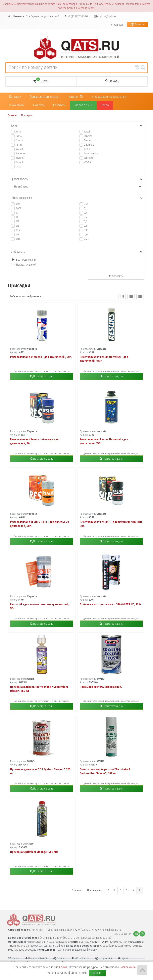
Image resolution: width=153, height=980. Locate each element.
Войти (138, 24)
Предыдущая (95, 890)
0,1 (85, 208)
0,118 (18, 239)
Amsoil (19, 132)
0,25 (18, 230)
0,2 (17, 213)
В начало (77, 890)
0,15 (86, 221)
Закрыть (97, 973)
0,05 (86, 204)
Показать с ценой (26, 265)
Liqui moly (89, 145)
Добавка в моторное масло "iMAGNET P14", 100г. (111, 605)
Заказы (112, 81)
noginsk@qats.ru (105, 16)
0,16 (17, 226)
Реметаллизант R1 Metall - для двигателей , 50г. (41, 357)
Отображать (76, 252)
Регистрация (117, 25)
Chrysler (88, 136)
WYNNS (87, 162)
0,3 (85, 213)
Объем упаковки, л (76, 198)
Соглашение (128, 967)
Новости (39, 105)
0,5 (85, 217)
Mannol (19, 149)
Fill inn (19, 145)
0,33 (86, 230)
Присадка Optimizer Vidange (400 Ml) (34, 852)
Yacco (18, 167)
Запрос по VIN (83, 105)
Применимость (76, 179)
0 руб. (41, 81)
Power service (91, 154)
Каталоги (15, 97)
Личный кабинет (36, 958)
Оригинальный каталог (45, 97)
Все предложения (27, 260)
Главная (13, 115)
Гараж (105, 105)
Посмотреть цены (42, 376)
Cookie (63, 967)
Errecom (20, 140)
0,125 (86, 239)
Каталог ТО (76, 97)
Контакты (59, 105)
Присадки (27, 115)
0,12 (17, 221)
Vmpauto (20, 162)
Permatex (20, 154)
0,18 (86, 226)
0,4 (17, 217)
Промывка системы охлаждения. (101, 687)
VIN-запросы (80, 958)
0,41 (17, 235)
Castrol (19, 136)
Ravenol (20, 158)
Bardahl (87, 132)
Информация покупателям (109, 97)
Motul (87, 149)
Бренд (76, 126)
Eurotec (88, 140)
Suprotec (89, 158)
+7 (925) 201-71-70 (76, 16)
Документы (104, 958)
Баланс (14, 958)
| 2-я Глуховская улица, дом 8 (34, 16)
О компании (17, 105)
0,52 (86, 235)
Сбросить (116, 276)
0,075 (18, 208)
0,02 (18, 204)
